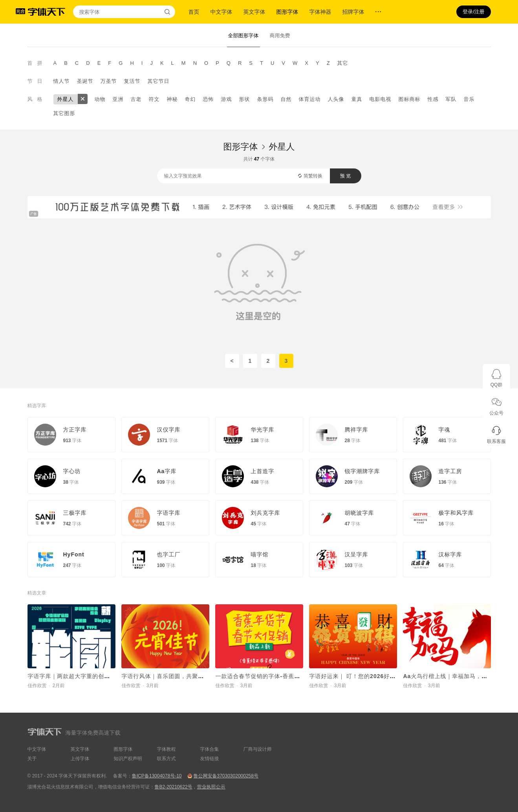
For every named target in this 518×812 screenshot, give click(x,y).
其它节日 (159, 81)
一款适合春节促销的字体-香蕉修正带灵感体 (273, 676)
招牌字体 (353, 12)
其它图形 (64, 113)
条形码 (265, 99)
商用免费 (280, 36)
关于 (32, 759)
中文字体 (221, 12)
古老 (136, 99)
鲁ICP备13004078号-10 (157, 776)
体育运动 (310, 99)
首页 (194, 12)
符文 (154, 99)
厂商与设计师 (258, 749)
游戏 (227, 99)
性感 (433, 99)
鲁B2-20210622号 (174, 787)
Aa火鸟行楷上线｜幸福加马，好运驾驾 (454, 676)
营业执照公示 (211, 787)
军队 (451, 99)
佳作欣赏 (37, 686)
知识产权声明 (128, 759)
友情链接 (210, 759)
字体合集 (210, 749)
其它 (343, 63)
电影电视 (381, 99)
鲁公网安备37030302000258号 (226, 776)
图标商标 (410, 99)
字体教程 (167, 749)
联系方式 (167, 759)
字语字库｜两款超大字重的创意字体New (81, 676)
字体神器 (320, 12)
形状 (245, 99)
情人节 (62, 81)
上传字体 (80, 759)
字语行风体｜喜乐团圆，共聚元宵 (166, 676)
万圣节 (109, 81)
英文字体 (254, 12)
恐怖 (209, 99)
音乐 (469, 99)
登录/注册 (474, 12)
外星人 (66, 99)
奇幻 (190, 99)
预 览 (345, 176)
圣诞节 (85, 81)
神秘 (172, 99)
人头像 (336, 99)
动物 (100, 99)
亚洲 (118, 99)
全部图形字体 (243, 36)
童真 (357, 99)
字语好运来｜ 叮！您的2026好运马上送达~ (366, 676)
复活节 (132, 81)
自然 (286, 99)
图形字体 (287, 12)
